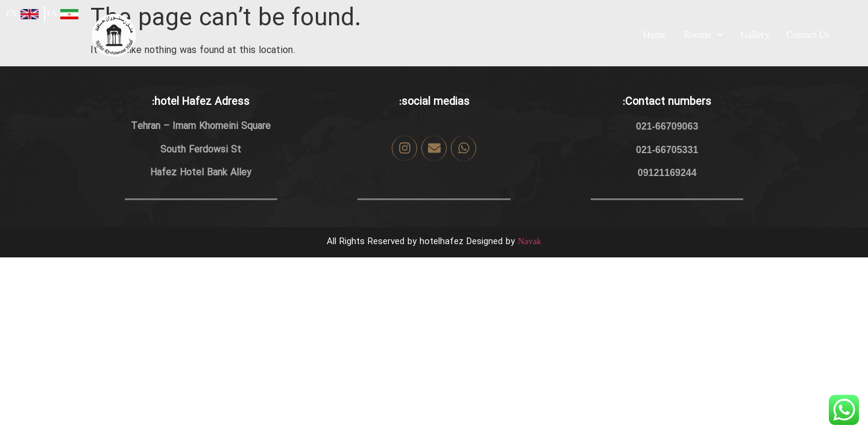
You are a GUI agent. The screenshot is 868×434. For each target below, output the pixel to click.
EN (12, 14)
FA (52, 14)
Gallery (755, 35)
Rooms (704, 35)
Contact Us (808, 35)
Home (655, 35)
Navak (530, 241)
